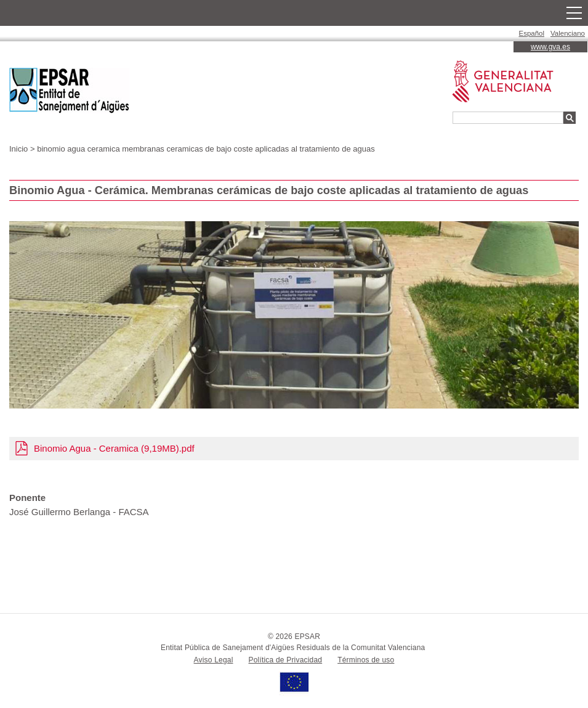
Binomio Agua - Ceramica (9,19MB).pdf (114, 448)
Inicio (18, 149)
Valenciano (568, 33)
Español (532, 33)
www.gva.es (550, 47)
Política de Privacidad (286, 660)
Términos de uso (366, 660)
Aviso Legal (214, 660)
